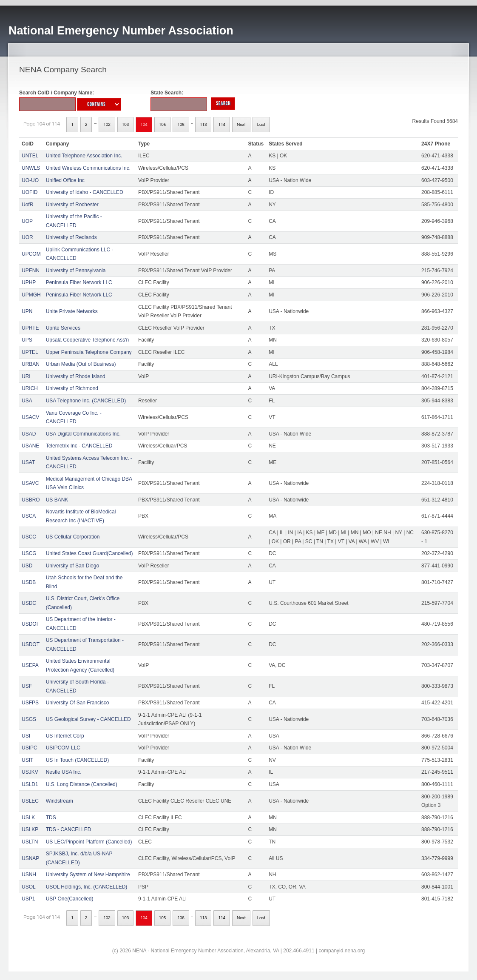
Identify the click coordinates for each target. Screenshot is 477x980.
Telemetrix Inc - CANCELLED (79, 446)
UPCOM (31, 254)
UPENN (31, 271)
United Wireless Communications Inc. (88, 168)
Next (241, 125)
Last (261, 125)
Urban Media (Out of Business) (81, 364)
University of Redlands (71, 237)
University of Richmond (72, 388)
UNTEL (30, 156)
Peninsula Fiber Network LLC (79, 282)
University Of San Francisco (78, 703)
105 (163, 125)
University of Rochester (72, 205)
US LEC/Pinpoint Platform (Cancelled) (89, 842)
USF (27, 686)
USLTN (30, 842)
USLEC (30, 801)
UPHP (29, 282)
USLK (28, 818)
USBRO (31, 500)
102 (107, 125)
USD (27, 566)
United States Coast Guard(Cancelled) (89, 553)
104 (144, 125)
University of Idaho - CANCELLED (85, 192)
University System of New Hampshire (88, 875)
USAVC (30, 483)
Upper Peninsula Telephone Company (89, 352)
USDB (29, 582)
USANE (30, 446)
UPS (27, 340)
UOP (27, 221)
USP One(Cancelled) (70, 899)
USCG (29, 553)
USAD (29, 434)
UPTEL (30, 352)
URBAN (31, 364)
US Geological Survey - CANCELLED (88, 719)
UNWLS (31, 168)
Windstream (60, 801)
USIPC (30, 748)
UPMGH (31, 295)
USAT (28, 462)
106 (181, 125)
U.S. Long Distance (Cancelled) (82, 784)
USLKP (30, 829)
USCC (29, 537)
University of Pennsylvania (76, 271)
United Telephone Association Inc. (84, 156)
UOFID (30, 192)
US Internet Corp (65, 736)
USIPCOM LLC (63, 748)
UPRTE (30, 328)
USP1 (28, 899)
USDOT (31, 644)
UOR (27, 237)
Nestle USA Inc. (64, 772)
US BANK (57, 500)
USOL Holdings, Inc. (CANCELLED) (87, 887)
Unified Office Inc (65, 180)
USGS (29, 719)
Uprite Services (63, 328)
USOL (29, 887)
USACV (30, 417)
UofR (27, 205)
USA (27, 401)
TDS (51, 818)
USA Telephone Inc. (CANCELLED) (86, 401)
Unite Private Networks (72, 311)
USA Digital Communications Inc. (83, 434)
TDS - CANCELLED (69, 829)
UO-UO (30, 180)
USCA (29, 516)
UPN (27, 311)
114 (222, 125)
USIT (27, 760)
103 (126, 125)
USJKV (30, 772)
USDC (29, 603)
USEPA (30, 665)
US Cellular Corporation (73, 537)
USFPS (30, 703)
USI (26, 736)
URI (26, 376)
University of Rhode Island (76, 376)
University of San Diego (72, 566)
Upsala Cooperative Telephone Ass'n (88, 340)
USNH (29, 875)
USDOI (30, 624)
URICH (30, 388)
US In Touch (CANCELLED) (78, 760)
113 (203, 125)
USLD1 (30, 784)
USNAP (30, 858)
